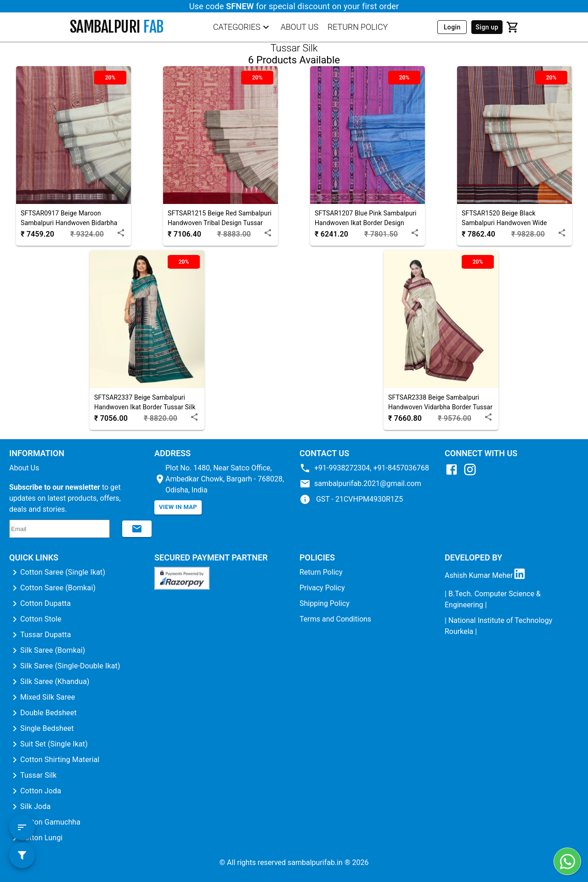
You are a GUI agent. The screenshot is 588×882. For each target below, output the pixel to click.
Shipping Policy (325, 603)
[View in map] (178, 507)
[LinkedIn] (522, 575)
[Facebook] (454, 474)
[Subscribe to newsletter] (137, 529)
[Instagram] (472, 474)
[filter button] (22, 855)
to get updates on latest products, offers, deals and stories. (65, 498)
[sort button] (22, 827)
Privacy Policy (322, 588)
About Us (24, 468)
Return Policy (321, 572)
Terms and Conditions (335, 619)
